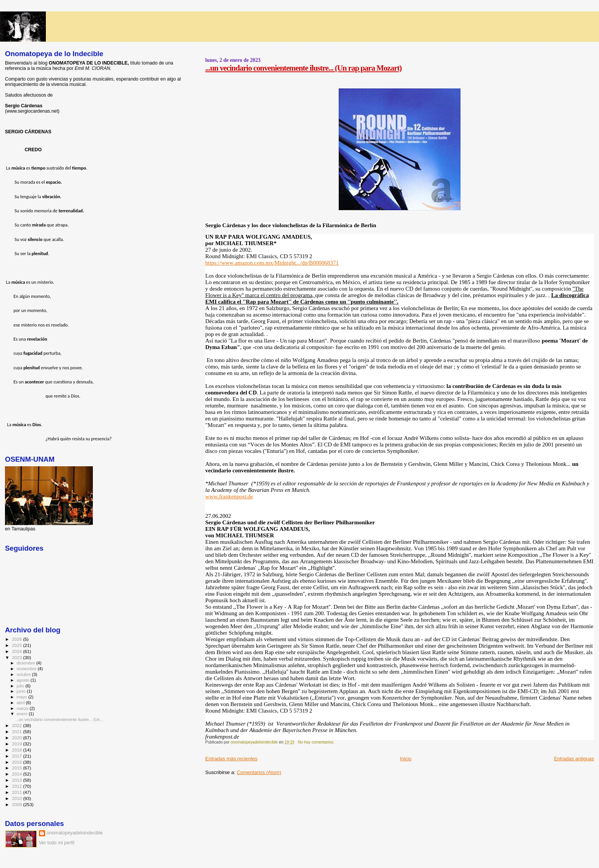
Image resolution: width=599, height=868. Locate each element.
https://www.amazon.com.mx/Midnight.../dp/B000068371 (272, 263)
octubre (24, 674)
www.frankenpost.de (229, 496)
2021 (17, 731)
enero (23, 714)
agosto (24, 680)
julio (21, 686)
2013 (17, 780)
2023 (17, 657)
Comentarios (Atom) (259, 772)
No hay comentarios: (317, 742)
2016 (17, 762)
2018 (17, 750)
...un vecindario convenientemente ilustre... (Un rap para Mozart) (303, 68)
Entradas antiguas (574, 759)
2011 (17, 792)
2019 (17, 744)
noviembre (27, 669)
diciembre (27, 663)
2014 (17, 774)
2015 (17, 768)
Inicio (406, 759)
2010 (17, 798)
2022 (17, 725)
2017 (17, 756)
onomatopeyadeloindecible (75, 833)
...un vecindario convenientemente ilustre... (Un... (59, 719)
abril (21, 703)
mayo (23, 697)
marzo (23, 708)
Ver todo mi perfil (57, 843)
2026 (17, 639)
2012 (17, 786)
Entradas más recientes (231, 759)
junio (22, 691)
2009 (17, 804)
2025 (17, 645)
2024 (17, 651)
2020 (17, 738)
